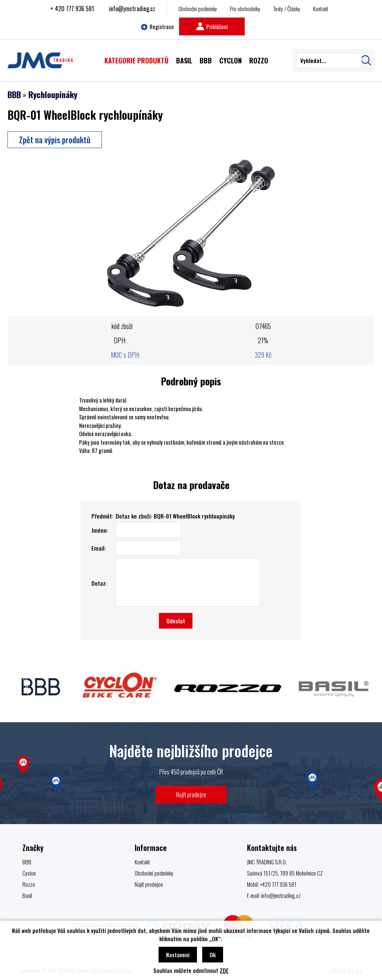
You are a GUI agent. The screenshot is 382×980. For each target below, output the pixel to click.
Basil (27, 895)
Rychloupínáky (53, 94)
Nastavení (178, 955)
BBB (14, 94)
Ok (213, 955)
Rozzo (29, 884)
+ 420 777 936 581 (72, 9)
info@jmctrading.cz (132, 9)
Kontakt (321, 9)
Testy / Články (287, 9)
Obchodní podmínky (198, 9)
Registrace (157, 26)
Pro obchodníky (245, 9)
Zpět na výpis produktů (55, 140)
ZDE (224, 970)
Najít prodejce (191, 794)
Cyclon (29, 873)
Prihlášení (212, 26)
